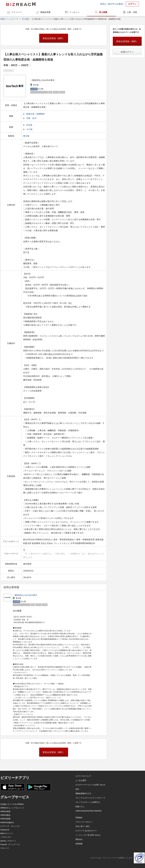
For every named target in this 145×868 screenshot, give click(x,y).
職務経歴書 (45, 12)
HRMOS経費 (5, 819)
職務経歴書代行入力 (83, 794)
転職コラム (80, 807)
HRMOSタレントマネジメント (12, 808)
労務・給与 (31, 118)
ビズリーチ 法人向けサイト (86, 831)
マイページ (17, 12)
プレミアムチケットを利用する (88, 802)
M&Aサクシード (7, 833)
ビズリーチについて (83, 776)
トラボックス (6, 837)
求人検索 (103, 12)
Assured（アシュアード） (11, 844)
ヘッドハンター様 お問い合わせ (88, 835)
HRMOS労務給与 (7, 823)
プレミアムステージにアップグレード (90, 798)
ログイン (132, 4)
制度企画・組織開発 (35, 114)
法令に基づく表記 (82, 826)
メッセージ (74, 12)
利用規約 (79, 818)
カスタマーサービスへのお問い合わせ (90, 785)
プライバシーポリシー (84, 822)
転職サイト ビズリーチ (9, 19)
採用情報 (79, 844)
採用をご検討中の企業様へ (112, 4)
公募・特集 (132, 12)
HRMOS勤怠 (5, 815)
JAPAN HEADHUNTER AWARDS (89, 811)
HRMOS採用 (5, 812)
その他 (29, 129)
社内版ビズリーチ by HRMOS (12, 804)
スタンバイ (5, 848)
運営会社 (79, 839)
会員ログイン (127, 52)
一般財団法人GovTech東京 (25, 595)
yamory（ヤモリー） (9, 841)
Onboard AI (5, 830)
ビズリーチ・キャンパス (10, 826)
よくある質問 (81, 780)
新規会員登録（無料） (54, 38)
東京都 (27, 136)
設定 (77, 789)
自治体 (29, 125)
